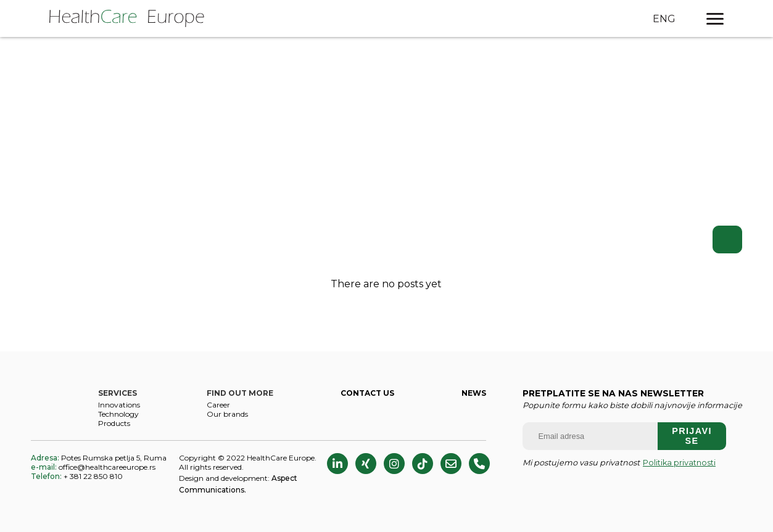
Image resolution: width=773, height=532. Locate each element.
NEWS (474, 393)
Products (114, 423)
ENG (664, 19)
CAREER (218, 405)
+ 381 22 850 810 (77, 476)
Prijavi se (692, 436)
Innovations (119, 405)
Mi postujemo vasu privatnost (619, 463)
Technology (118, 414)
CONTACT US (367, 393)
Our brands (227, 414)
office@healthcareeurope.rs (93, 467)
